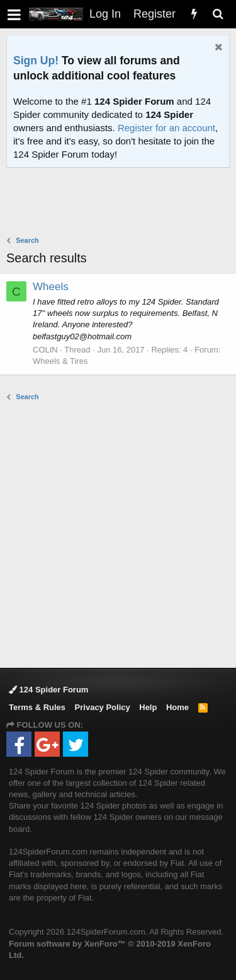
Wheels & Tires (60, 361)
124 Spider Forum (48, 690)
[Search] (218, 14)
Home (177, 707)
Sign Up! (36, 61)
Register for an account (166, 128)
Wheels (51, 287)
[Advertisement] (121, 203)
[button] (14, 14)
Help (148, 707)
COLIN (45, 350)
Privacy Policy (103, 707)
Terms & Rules (37, 707)
